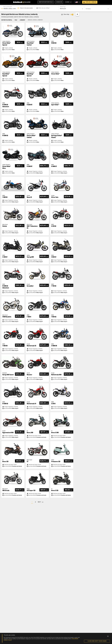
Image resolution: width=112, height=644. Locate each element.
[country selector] (68, 2)
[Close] (108, 636)
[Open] (82, 9)
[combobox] (9, 8)
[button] (46, 2)
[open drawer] (90, 2)
